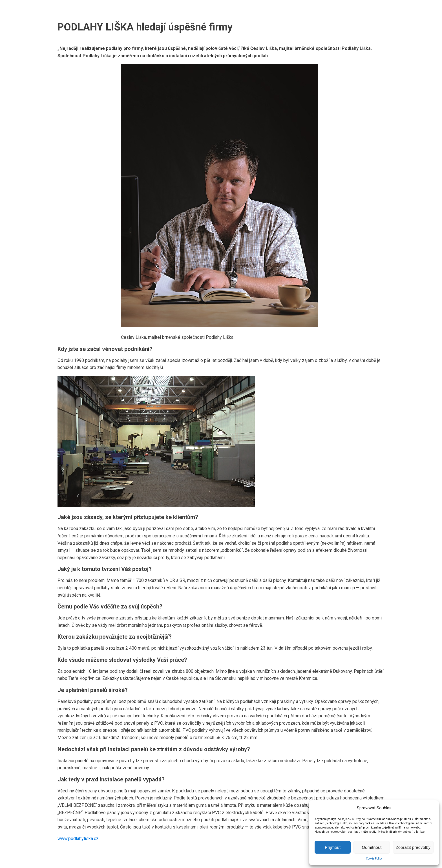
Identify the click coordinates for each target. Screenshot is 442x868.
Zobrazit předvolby (413, 847)
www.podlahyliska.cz (78, 839)
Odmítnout (372, 847)
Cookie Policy (374, 859)
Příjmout (333, 847)
